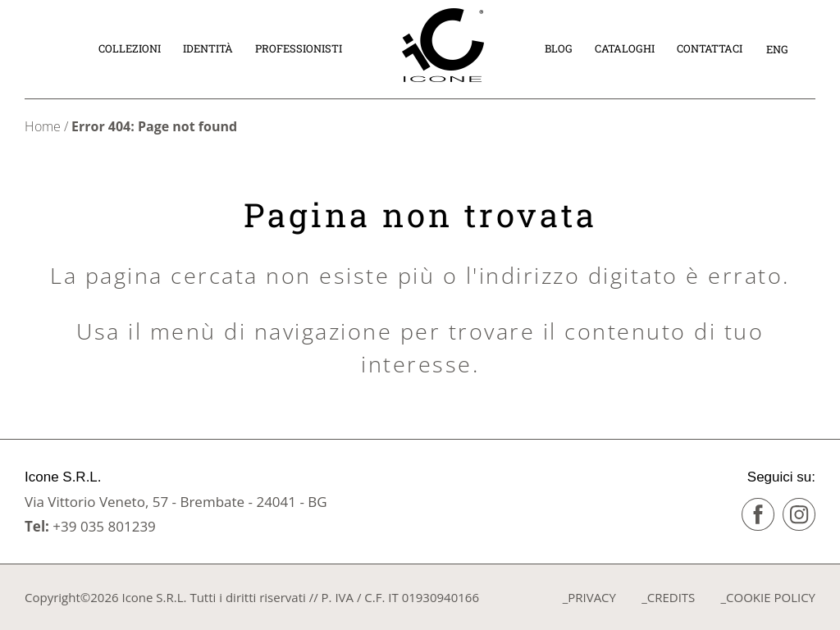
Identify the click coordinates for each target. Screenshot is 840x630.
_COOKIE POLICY (768, 597)
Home (43, 126)
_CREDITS (668, 597)
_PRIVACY (589, 597)
